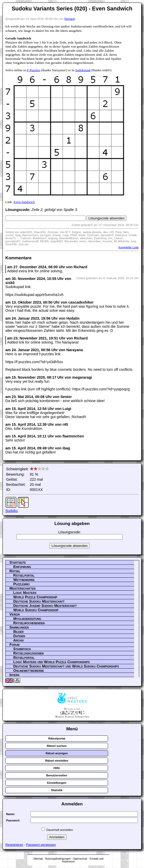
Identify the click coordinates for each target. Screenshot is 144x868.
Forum (14, 645)
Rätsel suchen (57, 746)
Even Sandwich (24, 202)
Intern (14, 675)
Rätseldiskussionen (28, 653)
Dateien (19, 636)
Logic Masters (25, 593)
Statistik (57, 790)
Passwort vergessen (41, 845)
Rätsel (15, 571)
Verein (15, 614)
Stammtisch (22, 649)
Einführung (22, 567)
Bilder (18, 632)
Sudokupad (83, 70)
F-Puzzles (34, 70)
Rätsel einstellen (57, 761)
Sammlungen (19, 627)
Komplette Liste (129, 247)
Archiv (19, 640)
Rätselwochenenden (29, 623)
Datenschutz (80, 859)
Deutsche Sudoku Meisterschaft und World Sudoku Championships (66, 666)
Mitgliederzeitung (27, 619)
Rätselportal (24, 575)
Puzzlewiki (21, 584)
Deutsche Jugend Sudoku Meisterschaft (45, 606)
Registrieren (14, 845)
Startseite (18, 562)
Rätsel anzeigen (57, 753)
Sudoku (12, 511)
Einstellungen (57, 783)
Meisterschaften (23, 588)
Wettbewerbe (24, 580)
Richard (70, 19)
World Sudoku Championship (36, 610)
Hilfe (57, 768)
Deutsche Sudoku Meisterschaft (39, 601)
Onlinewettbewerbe (29, 671)
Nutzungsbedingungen (58, 859)
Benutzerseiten (57, 775)
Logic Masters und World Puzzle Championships (51, 662)
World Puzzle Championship (35, 597)
